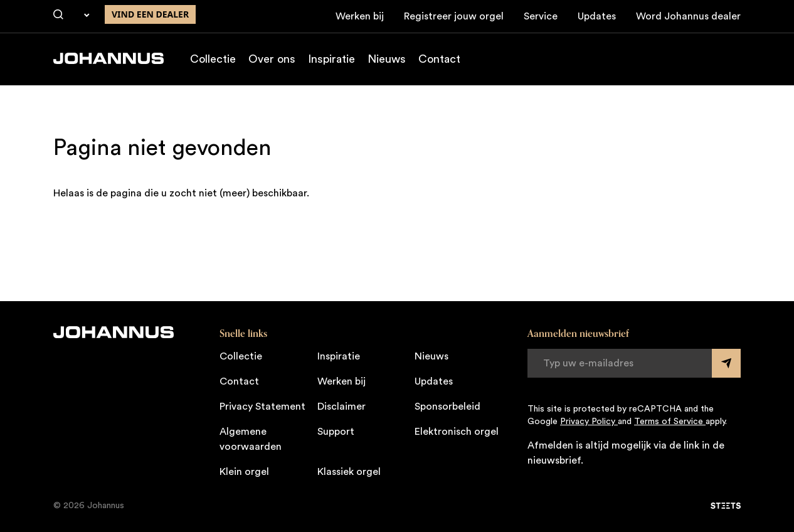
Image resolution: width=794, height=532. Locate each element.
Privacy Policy (589, 422)
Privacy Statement (262, 407)
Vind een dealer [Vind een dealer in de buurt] (150, 14)
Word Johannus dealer (688, 16)
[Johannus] (109, 58)
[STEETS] (726, 506)
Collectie (213, 59)
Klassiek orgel (349, 472)
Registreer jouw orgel (454, 16)
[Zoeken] (58, 15)
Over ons (272, 59)
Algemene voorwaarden (251, 439)
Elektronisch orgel (457, 432)
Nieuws (387, 59)
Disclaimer (341, 407)
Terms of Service (670, 422)
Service (541, 16)
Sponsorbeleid (447, 407)
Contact (439, 59)
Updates (597, 16)
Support (336, 432)
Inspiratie (331, 59)
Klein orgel (244, 472)
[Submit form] (726, 363)
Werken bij (360, 16)
